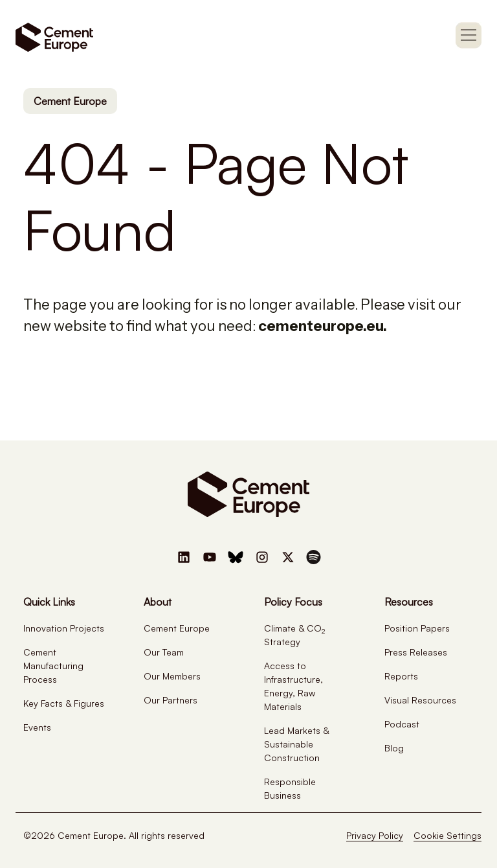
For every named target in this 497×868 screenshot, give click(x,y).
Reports (401, 676)
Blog (394, 748)
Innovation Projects (64, 628)
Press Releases (416, 652)
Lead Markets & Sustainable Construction (296, 744)
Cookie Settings (447, 835)
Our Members (172, 676)
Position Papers (417, 628)
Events (37, 727)
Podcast (402, 724)
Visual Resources (420, 700)
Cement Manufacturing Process (53, 666)
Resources (409, 602)
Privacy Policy (375, 835)
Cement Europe (70, 101)
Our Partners (171, 700)
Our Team (164, 652)
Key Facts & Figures (64, 703)
